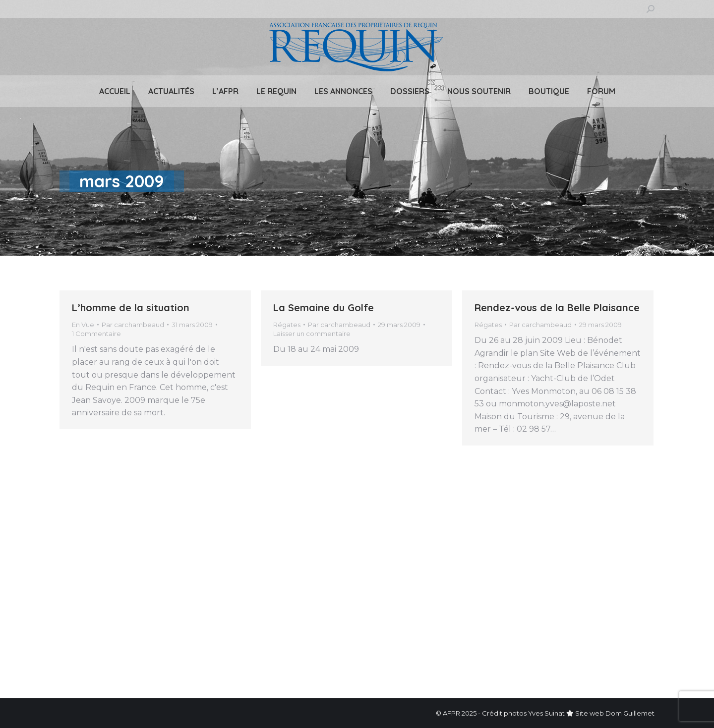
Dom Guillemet (630, 713)
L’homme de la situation (131, 308)
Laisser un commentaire (312, 334)
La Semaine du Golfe (324, 308)
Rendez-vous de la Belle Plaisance (557, 308)
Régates (287, 325)
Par (133, 325)
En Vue (83, 325)
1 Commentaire (96, 334)
